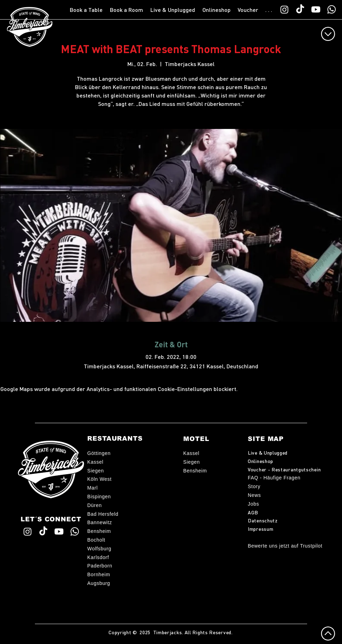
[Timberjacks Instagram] (284, 9)
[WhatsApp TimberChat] (332, 9)
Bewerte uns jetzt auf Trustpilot (285, 546)
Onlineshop (261, 461)
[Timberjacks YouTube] (316, 9)
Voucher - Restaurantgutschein (284, 469)
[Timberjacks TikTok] (300, 9)
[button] (86, 10)
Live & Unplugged (268, 453)
